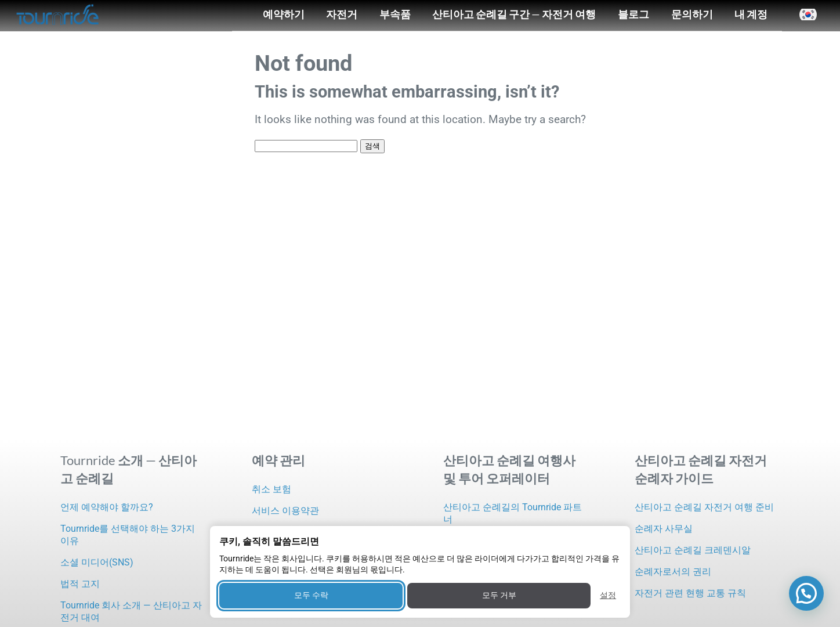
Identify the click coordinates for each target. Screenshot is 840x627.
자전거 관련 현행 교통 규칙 (690, 593)
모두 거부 (499, 595)
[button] (808, 15)
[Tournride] (58, 16)
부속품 (395, 14)
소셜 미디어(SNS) (97, 562)
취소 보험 (271, 489)
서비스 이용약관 (285, 511)
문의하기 (692, 14)
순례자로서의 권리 (673, 572)
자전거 (342, 14)
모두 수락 (311, 595)
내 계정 (751, 14)
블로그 (633, 14)
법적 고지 (80, 584)
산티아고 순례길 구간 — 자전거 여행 (514, 14)
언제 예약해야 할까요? (107, 507)
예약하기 (284, 14)
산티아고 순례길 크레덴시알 (693, 550)
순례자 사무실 (664, 529)
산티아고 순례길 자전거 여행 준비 (704, 507)
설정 (608, 595)
